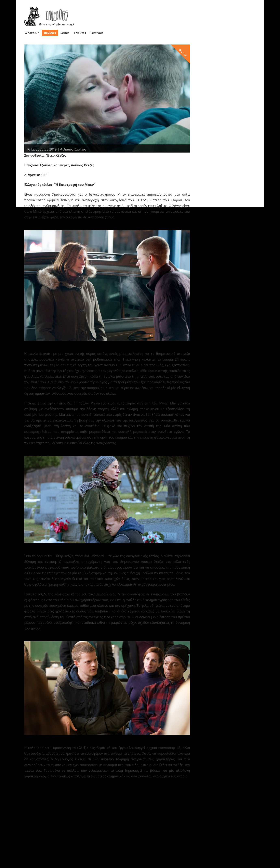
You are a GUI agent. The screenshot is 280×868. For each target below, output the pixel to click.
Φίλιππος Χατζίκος (73, 149)
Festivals (97, 33)
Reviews (50, 33)
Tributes (80, 33)
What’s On (32, 33)
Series (65, 33)
